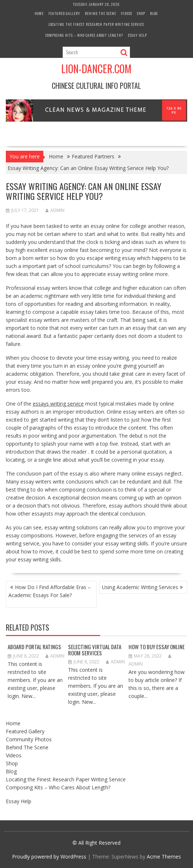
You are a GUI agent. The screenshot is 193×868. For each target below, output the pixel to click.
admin (55, 210)
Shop (141, 13)
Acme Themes (164, 857)
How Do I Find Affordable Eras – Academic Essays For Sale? (50, 591)
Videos (127, 13)
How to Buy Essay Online (157, 647)
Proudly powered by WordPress (49, 857)
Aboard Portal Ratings (34, 647)
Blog (154, 13)
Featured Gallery (64, 13)
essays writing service (58, 404)
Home (39, 13)
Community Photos (29, 739)
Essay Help (137, 35)
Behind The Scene (101, 13)
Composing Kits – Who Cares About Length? (84, 35)
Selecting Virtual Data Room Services (95, 650)
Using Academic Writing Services (140, 587)
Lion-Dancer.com (96, 69)
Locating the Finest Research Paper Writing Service (96, 24)
